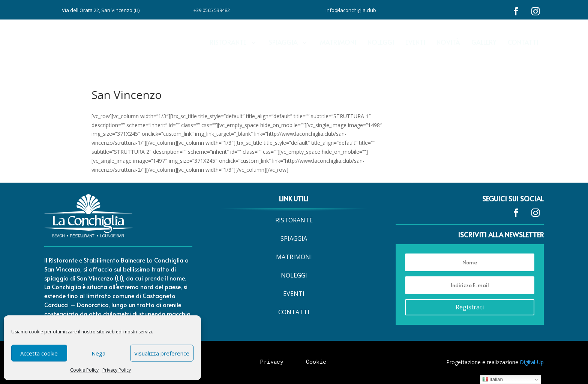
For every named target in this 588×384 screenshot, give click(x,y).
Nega (98, 353)
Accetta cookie (39, 353)
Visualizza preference (162, 353)
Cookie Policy (84, 370)
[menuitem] (234, 38)
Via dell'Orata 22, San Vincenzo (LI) (101, 10)
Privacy (272, 361)
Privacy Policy (117, 370)
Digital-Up (532, 362)
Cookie (316, 361)
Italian (493, 379)
